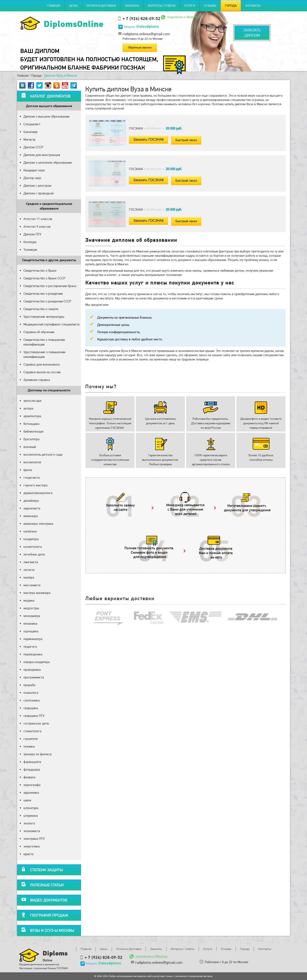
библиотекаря (33, 431)
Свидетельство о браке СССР (44, 278)
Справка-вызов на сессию (42, 372)
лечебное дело (34, 554)
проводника (32, 670)
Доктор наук (32, 178)
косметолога (33, 547)
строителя (31, 739)
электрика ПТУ (34, 839)
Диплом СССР (33, 147)
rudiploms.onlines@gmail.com (146, 34)
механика (30, 623)
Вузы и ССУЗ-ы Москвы (48, 930)
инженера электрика (38, 524)
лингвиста (31, 562)
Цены (73, 6)
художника (31, 793)
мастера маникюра (37, 593)
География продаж (45, 915)
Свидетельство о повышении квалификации (44, 342)
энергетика (32, 846)
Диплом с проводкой (38, 193)
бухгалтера (31, 439)
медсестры (31, 608)
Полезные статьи (42, 884)
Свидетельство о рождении (43, 294)
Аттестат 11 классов (38, 219)
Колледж (30, 242)
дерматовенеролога (38, 493)
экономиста (32, 831)
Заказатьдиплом (252, 33)
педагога (30, 647)
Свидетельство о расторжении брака (50, 286)
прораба (29, 685)
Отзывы (210, 6)
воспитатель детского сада (43, 454)
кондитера (31, 539)
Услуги (190, 6)
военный (30, 447)
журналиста (32, 508)
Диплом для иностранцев (42, 155)
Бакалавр (30, 132)
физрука (29, 777)
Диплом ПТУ (32, 234)
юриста (28, 854)
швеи (27, 800)
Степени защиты (42, 869)
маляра (29, 577)
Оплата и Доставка (101, 6)
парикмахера (33, 639)
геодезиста (32, 478)
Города (231, 6)
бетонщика (31, 424)
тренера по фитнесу (38, 754)
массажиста (32, 585)
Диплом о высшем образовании (46, 116)
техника (29, 746)
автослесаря (32, 401)
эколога (29, 823)
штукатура (31, 808)
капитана (30, 531)
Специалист (32, 124)
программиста (34, 677)
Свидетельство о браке (40, 271)
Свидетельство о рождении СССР (47, 301)
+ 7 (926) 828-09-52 (141, 19)
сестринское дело (36, 723)
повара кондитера (37, 662)
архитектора (32, 416)
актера (28, 408)
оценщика (31, 631)
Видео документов (44, 899)
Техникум (30, 250)
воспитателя (32, 462)
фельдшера (32, 769)
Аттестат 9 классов (37, 227)
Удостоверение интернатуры (44, 317)
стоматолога (32, 731)
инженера (31, 516)
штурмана (31, 816)
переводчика (33, 654)
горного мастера (35, 485)
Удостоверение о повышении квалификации (44, 354)
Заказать (132, 6)
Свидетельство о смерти (41, 309)
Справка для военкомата (42, 364)
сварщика (31, 708)
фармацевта (32, 762)
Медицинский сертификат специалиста (51, 324)
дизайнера (31, 501)
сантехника (32, 700)
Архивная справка (37, 380)
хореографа (32, 785)
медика (29, 600)
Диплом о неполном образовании (48, 163)
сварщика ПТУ (34, 716)
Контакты (253, 6)
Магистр (29, 139)
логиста (29, 570)
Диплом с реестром (37, 186)
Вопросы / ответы (162, 6)
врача (28, 470)
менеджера (32, 616)
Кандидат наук (34, 170)
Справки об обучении (39, 332)
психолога (31, 693)
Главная (54, 6)
